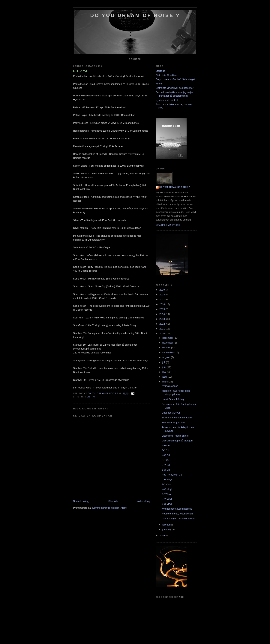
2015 (162, 309)
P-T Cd (165, 460)
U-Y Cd (166, 465)
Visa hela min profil (168, 225)
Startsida (113, 501)
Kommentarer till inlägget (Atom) (109, 508)
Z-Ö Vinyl (167, 504)
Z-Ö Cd (166, 470)
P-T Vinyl (166, 494)
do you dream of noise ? (135, 15)
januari (166, 530)
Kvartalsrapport (170, 386)
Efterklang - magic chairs (175, 436)
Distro (91, 397)
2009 (162, 536)
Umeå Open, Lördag (173, 399)
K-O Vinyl (167, 489)
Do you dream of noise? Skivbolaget (175, 79)
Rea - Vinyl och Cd (172, 475)
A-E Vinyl (167, 480)
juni (165, 367)
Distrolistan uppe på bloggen (177, 441)
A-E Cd (166, 445)
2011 (162, 329)
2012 (162, 324)
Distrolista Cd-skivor (166, 75)
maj (165, 372)
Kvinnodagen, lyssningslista (177, 509)
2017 (162, 299)
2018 (162, 295)
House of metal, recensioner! (177, 514)
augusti (167, 357)
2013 (162, 319)
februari (167, 525)
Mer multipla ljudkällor (173, 422)
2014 (162, 314)
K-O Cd (166, 455)
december (168, 338)
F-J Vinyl (166, 484)
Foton (159, 84)
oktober (167, 348)
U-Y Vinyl (167, 499)
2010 (162, 334)
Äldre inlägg (144, 501)
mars (165, 382)
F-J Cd (165, 450)
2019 (162, 290)
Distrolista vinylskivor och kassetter (175, 88)
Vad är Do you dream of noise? (178, 518)
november (168, 343)
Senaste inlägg (81, 501)
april (165, 377)
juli (164, 362)
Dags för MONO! (171, 413)
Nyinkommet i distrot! (167, 100)
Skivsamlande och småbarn (177, 418)
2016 (162, 304)
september (168, 352)
